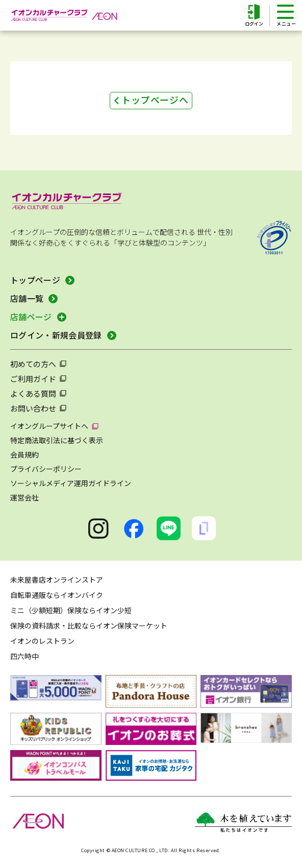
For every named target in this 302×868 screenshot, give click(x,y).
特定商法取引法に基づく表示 (57, 440)
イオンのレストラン (42, 641)
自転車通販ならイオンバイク (57, 595)
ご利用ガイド (33, 379)
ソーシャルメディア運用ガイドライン (71, 483)
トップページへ (155, 100)
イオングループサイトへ (49, 426)
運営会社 (24, 497)
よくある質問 (33, 393)
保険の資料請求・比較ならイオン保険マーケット (89, 625)
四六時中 (24, 656)
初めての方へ (33, 364)
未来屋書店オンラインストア (57, 580)
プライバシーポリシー (46, 469)
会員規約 (24, 454)
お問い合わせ (33, 408)
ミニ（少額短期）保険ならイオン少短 (71, 610)
